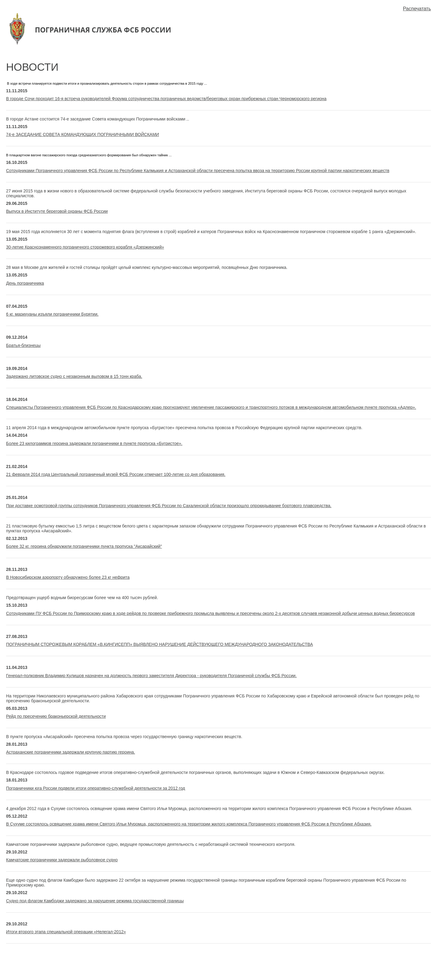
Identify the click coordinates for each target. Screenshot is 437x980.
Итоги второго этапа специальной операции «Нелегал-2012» (66, 932)
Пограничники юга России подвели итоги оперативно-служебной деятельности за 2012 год (96, 788)
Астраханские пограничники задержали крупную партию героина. (71, 752)
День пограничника (25, 283)
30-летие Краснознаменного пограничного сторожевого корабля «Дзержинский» (85, 247)
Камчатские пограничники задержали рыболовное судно (62, 860)
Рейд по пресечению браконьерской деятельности (56, 716)
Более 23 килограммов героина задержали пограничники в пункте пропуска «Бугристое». (94, 443)
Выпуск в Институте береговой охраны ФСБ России (57, 211)
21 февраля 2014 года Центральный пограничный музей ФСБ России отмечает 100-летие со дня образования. (116, 474)
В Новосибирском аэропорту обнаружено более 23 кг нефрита (68, 577)
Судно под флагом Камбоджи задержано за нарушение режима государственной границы (95, 901)
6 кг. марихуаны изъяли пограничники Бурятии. (52, 314)
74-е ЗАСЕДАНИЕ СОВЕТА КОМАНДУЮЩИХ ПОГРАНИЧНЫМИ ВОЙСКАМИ (83, 134)
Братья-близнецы (23, 345)
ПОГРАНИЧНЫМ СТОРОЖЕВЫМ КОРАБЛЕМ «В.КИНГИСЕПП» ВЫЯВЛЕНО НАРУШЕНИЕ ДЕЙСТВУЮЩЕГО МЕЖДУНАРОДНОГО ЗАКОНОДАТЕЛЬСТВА (159, 644)
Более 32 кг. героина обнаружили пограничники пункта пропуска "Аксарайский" (84, 546)
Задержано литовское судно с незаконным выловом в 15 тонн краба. (74, 376)
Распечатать (417, 9)
